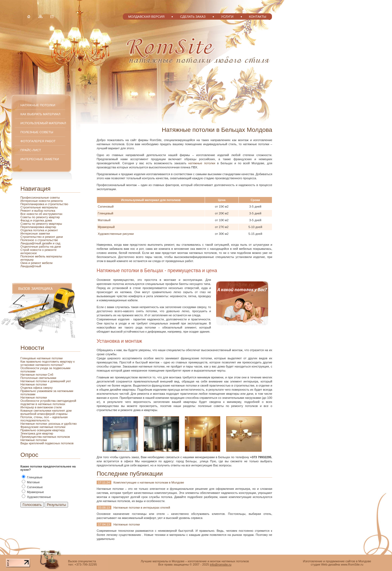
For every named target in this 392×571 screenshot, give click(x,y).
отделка (39, 220)
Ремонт (26, 211)
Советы (26, 217)
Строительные (31, 207)
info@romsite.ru (221, 564)
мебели (47, 263)
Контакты (258, 16)
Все (23, 214)
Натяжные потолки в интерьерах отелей (142, 508)
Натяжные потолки (38, 105)
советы (55, 198)
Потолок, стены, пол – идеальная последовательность (44, 419)
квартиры (55, 224)
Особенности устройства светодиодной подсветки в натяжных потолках (48, 402)
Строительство (31, 237)
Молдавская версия (146, 16)
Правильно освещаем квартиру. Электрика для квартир (43, 432)
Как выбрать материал (40, 114)
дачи (59, 237)
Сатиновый (106, 206)
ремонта (57, 201)
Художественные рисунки (116, 234)
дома (49, 220)
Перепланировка (33, 204)
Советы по (28, 224)
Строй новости (31, 250)
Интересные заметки (40, 159)
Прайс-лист (31, 150)
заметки (44, 233)
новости (45, 201)
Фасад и (27, 220)
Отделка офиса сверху (36, 388)
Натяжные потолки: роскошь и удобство (49, 424)
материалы (50, 207)
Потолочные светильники (38, 378)
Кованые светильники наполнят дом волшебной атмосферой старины (46, 412)
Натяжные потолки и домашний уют (46, 381)
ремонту (43, 224)
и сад (57, 243)
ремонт (36, 263)
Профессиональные (35, 198)
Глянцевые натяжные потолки (42, 358)
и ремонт (52, 230)
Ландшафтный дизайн (37, 243)
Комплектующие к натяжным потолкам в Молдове (149, 482)
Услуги (227, 16)
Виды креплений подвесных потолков (47, 443)
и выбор (38, 211)
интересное (29, 253)
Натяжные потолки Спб (37, 375)
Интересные (30, 201)
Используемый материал (43, 123)
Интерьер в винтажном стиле (41, 407)
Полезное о (29, 240)
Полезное (28, 256)
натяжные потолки (202, 163)
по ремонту (40, 217)
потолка (49, 211)
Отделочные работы (35, 247)
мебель (40, 256)
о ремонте (49, 250)
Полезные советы (37, 132)
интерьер (27, 260)
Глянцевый (105, 213)
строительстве (48, 240)
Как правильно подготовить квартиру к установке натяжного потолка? (48, 363)
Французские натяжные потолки (43, 427)
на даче (56, 247)
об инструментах (50, 214)
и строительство (57, 204)
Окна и (26, 263)
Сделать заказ (193, 16)
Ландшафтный (31, 266)
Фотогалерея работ (38, 141)
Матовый (104, 220)
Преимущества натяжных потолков (45, 437)
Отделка (27, 230)
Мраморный (106, 227)
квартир (54, 217)
